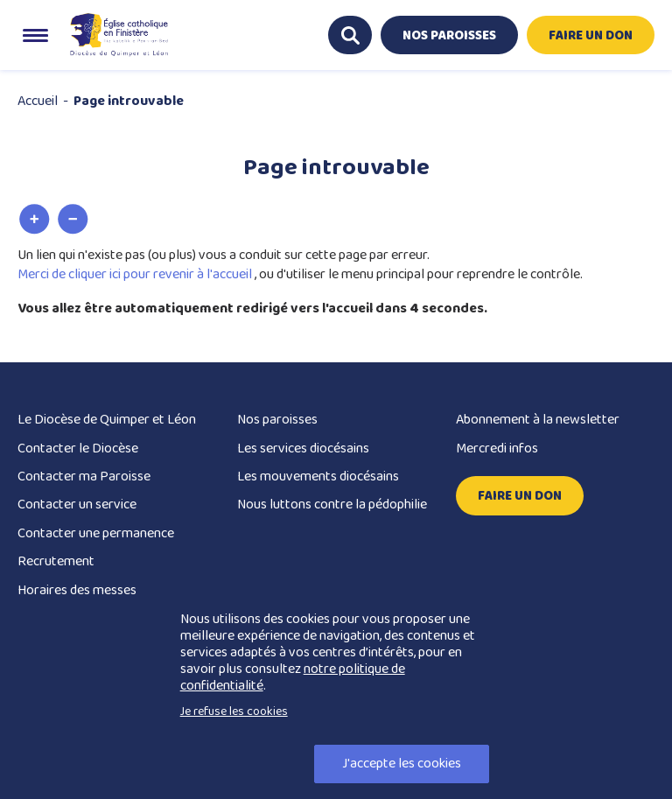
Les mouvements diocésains (318, 477)
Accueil (38, 101)
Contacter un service (77, 505)
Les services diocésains (303, 449)
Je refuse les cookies (234, 711)
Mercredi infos (497, 449)
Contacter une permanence (96, 533)
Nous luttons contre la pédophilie (332, 505)
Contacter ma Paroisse (84, 477)
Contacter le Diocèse (78, 449)
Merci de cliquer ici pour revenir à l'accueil (136, 274)
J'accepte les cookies (402, 764)
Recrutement (56, 561)
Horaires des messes (77, 590)
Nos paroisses (277, 420)
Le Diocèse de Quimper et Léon (107, 420)
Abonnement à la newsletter (538, 420)
